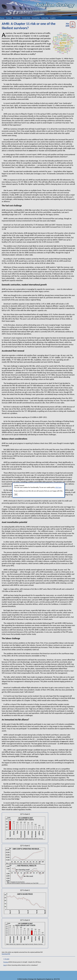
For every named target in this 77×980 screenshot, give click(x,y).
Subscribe (45, 18)
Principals (17, 18)
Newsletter (36, 18)
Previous (6, 962)
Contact (9, 18)
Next (5, 965)
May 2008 (70, 25)
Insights (53, 18)
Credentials (26, 18)
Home (2, 18)
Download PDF (6, 954)
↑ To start (6, 959)
